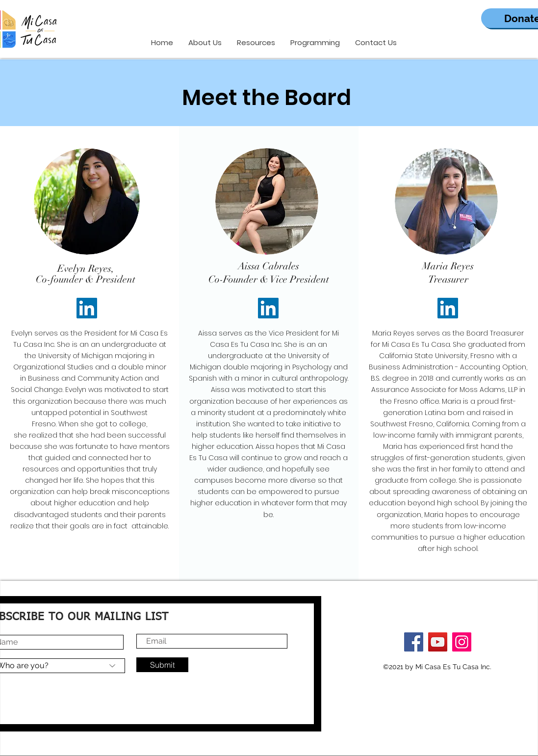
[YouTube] (438, 642)
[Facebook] (414, 642)
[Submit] (162, 665)
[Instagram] (462, 642)
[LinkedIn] (87, 308)
